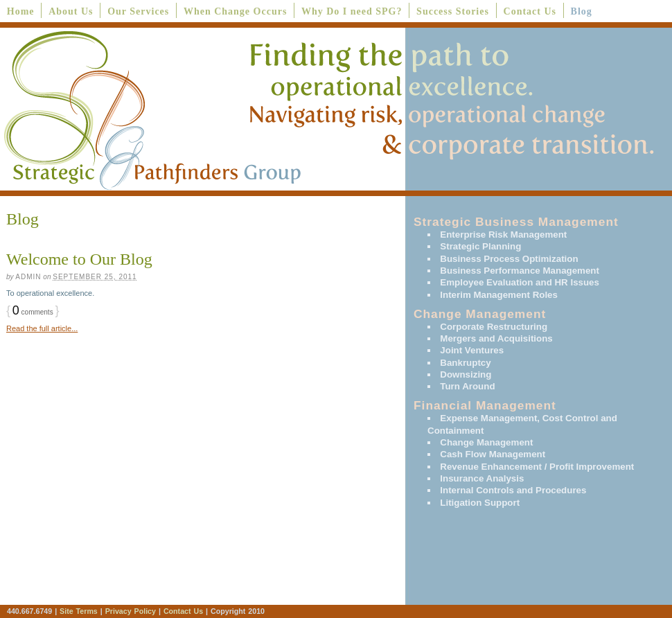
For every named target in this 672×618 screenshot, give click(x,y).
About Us (71, 11)
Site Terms (79, 611)
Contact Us (530, 11)
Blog (582, 11)
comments (33, 312)
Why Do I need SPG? (352, 11)
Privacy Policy (132, 611)
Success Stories (453, 11)
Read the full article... (42, 328)
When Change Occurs (235, 11)
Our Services (138, 11)
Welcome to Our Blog (79, 259)
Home (21, 11)
